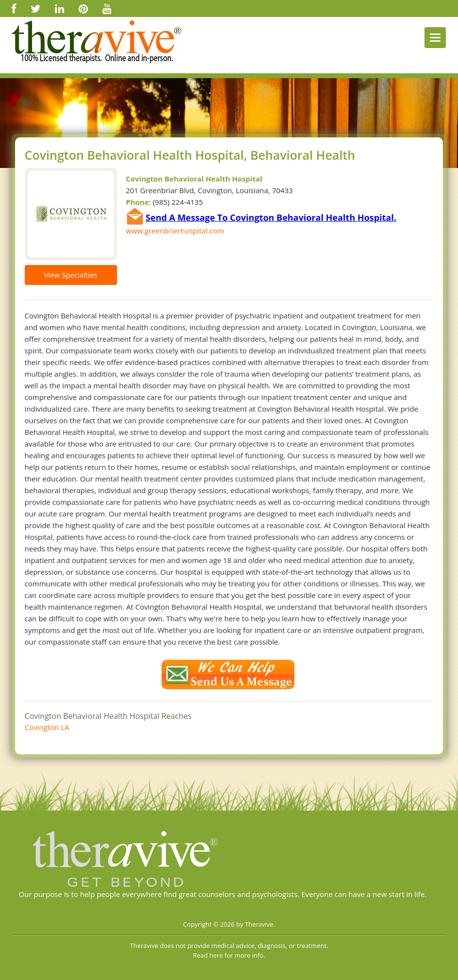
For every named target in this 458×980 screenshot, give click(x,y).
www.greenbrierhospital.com (175, 231)
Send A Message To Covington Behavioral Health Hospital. (271, 217)
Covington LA (47, 727)
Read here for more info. (229, 955)
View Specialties (70, 275)
